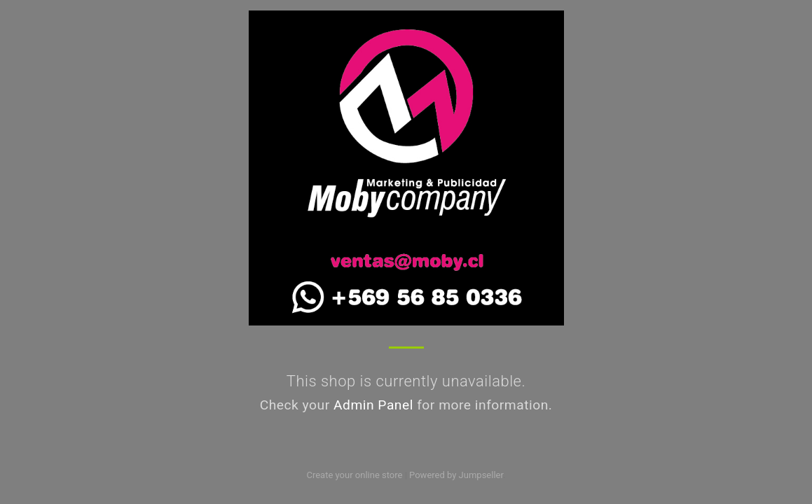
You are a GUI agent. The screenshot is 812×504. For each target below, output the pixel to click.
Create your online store (354, 475)
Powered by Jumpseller (456, 475)
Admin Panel (373, 405)
